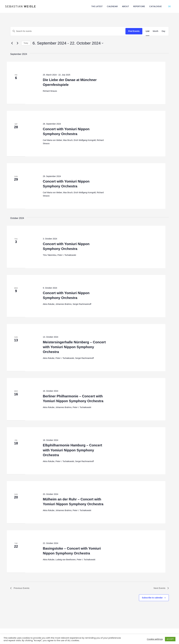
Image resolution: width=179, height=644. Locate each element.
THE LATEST (97, 6)
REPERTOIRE (139, 6)
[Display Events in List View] (148, 31)
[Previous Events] (12, 43)
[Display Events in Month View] (155, 31)
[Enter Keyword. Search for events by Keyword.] (68, 31)
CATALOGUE (156, 6)
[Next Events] (17, 43)
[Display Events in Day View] (163, 31)
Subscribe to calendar (152, 598)
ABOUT (125, 6)
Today (26, 43)
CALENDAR (112, 6)
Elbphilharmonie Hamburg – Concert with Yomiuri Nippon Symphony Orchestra (72, 450)
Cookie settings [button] (155, 639)
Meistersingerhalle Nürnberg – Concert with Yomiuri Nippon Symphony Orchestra (74, 347)
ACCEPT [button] (170, 639)
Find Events (134, 31)
